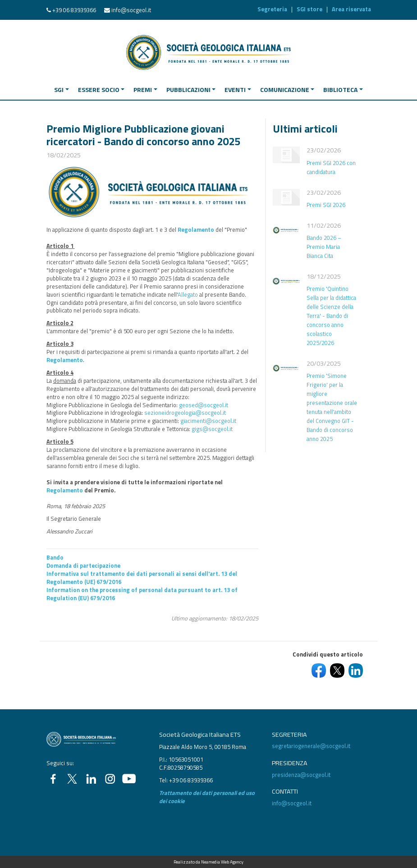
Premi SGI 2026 (326, 205)
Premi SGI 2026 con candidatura (331, 167)
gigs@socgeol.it (212, 429)
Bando (55, 557)
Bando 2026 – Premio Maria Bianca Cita (324, 247)
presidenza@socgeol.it (301, 775)
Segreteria (272, 9)
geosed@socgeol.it (204, 405)
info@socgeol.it (131, 10)
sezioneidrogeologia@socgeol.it (185, 413)
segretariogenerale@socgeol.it (311, 746)
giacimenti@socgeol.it (208, 421)
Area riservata (351, 9)
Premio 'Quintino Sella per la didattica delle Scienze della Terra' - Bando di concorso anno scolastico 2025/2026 (331, 316)
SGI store (309, 9)
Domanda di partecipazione (83, 565)
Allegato (188, 294)
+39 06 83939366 (74, 10)
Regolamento (196, 230)
